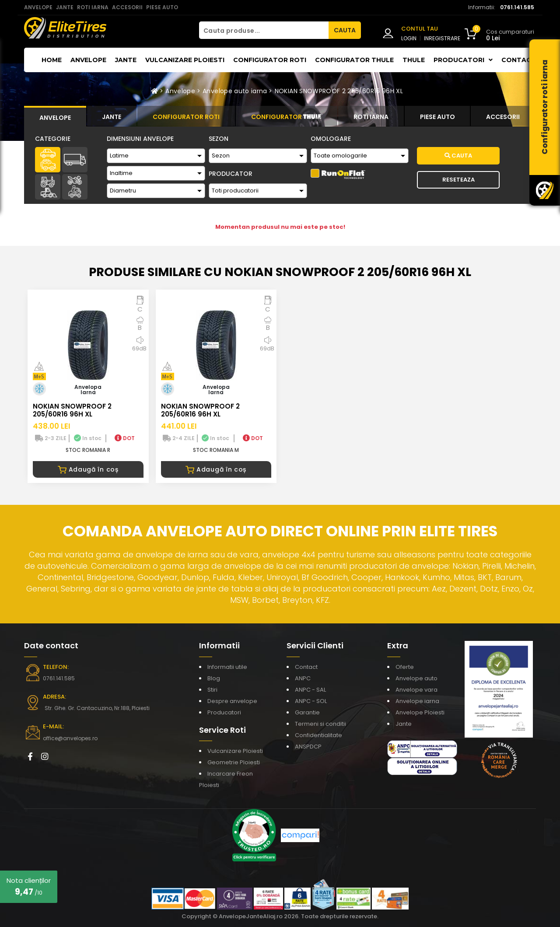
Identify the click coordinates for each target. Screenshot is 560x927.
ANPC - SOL (311, 701)
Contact (519, 60)
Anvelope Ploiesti (420, 712)
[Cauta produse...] (264, 30)
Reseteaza (458, 180)
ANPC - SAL (310, 690)
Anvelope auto (416, 678)
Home (52, 60)
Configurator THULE (354, 60)
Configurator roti (270, 60)
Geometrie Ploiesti (234, 762)
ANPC (303, 678)
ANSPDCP (308, 747)
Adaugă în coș (88, 469)
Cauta (458, 156)
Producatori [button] (463, 60)
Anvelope (88, 60)
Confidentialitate (318, 735)
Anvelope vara (416, 690)
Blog (214, 678)
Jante (126, 60)
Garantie (307, 712)
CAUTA (345, 30)
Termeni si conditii (320, 724)
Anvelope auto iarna (235, 91)
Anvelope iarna (417, 701)
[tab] (55, 116)
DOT (125, 438)
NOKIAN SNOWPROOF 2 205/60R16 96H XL (339, 91)
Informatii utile (227, 667)
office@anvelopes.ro (70, 738)
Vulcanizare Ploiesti (185, 60)
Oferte (405, 667)
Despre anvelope (232, 701)
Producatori (224, 712)
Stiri (212, 690)
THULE (414, 60)
